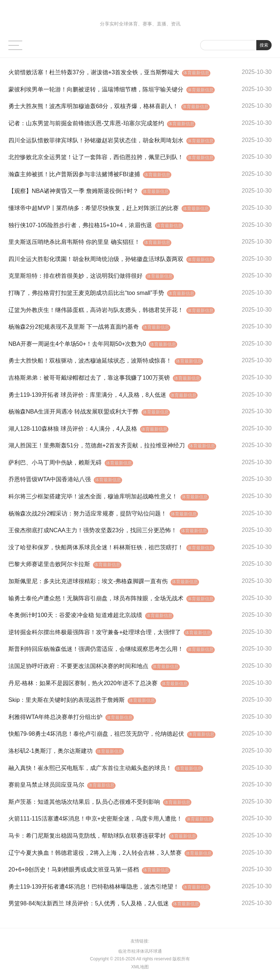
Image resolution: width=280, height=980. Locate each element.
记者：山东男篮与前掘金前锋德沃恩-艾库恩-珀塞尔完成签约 (86, 123)
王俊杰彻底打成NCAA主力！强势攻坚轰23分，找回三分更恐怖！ (93, 530)
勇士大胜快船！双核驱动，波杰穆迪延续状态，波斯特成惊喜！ (90, 361)
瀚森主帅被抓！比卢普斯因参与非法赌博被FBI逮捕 (74, 174)
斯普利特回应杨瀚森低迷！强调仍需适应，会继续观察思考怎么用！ (96, 649)
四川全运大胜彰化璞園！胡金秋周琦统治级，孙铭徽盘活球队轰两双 (96, 259)
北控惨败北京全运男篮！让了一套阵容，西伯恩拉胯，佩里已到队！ (96, 157)
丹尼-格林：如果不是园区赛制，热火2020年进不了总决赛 (83, 683)
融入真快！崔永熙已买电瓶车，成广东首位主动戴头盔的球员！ (90, 768)
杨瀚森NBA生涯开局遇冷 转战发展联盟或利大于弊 (73, 412)
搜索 (264, 45)
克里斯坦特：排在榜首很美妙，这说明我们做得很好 (75, 276)
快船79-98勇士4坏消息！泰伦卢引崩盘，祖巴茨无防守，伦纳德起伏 (96, 734)
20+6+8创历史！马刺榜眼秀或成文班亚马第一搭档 (74, 870)
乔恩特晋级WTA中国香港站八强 (50, 479)
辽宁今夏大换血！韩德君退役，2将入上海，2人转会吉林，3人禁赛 (95, 853)
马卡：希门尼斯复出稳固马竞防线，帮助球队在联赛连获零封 (87, 836)
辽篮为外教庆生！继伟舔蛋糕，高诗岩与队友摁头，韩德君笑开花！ (96, 310)
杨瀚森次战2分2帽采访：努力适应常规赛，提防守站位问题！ (87, 513)
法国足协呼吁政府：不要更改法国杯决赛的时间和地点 (78, 666)
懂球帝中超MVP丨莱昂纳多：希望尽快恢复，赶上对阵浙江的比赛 (94, 208)
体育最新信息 (197, 73)
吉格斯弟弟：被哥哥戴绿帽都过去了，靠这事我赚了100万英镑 (89, 378)
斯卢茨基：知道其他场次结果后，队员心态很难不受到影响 (84, 802)
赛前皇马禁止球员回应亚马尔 (46, 785)
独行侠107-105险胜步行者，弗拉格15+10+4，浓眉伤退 (80, 225)
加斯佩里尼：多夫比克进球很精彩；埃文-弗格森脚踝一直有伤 (88, 581)
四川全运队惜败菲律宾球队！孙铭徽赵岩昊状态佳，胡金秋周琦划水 (96, 140)
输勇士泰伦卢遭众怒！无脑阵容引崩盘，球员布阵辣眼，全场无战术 (96, 598)
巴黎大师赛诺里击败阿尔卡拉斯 (49, 564)
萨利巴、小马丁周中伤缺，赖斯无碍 (55, 463)
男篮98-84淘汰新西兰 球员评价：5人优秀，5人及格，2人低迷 (89, 903)
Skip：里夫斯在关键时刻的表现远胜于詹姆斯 (67, 700)
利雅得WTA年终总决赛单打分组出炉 (55, 717)
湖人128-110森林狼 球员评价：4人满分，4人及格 (73, 429)
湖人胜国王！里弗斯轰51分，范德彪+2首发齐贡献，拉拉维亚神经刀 (97, 445)
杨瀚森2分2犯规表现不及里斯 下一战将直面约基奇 (74, 327)
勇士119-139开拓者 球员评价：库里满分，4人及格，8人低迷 (87, 395)
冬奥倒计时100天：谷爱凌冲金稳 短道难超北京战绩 (75, 615)
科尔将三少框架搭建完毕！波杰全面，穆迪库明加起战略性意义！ (93, 496)
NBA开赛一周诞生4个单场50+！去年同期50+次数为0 (77, 344)
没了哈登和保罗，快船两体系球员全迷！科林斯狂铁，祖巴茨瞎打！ (96, 547)
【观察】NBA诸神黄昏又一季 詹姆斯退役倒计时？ (73, 191)
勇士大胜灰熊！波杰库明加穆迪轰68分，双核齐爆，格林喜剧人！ (93, 106)
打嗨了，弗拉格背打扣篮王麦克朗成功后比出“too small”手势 (86, 293)
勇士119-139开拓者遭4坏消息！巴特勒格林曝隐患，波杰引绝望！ (94, 887)
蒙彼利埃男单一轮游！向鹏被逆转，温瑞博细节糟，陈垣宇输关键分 (96, 89)
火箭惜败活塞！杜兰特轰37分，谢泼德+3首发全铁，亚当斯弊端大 (94, 72)
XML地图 (140, 967)
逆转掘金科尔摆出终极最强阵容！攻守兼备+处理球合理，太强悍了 (95, 632)
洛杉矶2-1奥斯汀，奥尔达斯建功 (50, 751)
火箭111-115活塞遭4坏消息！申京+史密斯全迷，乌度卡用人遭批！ (95, 819)
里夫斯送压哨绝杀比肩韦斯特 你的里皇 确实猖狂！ (74, 242)
